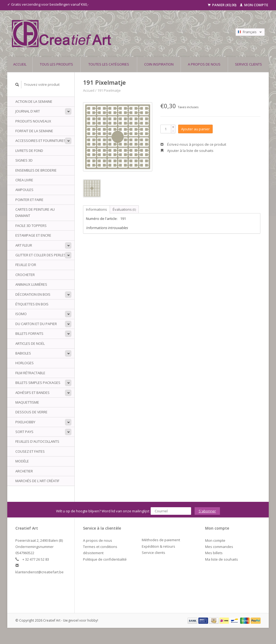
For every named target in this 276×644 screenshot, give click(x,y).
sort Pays (24, 432)
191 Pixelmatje (109, 90)
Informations (96, 209)
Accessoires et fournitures (41, 141)
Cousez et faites (30, 451)
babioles (23, 353)
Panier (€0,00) (222, 5)
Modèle (22, 461)
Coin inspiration (159, 64)
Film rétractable (30, 373)
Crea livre (24, 180)
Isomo (21, 314)
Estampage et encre (33, 235)
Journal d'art (28, 111)
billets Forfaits (29, 333)
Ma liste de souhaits (222, 559)
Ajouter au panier (195, 129)
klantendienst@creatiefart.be (39, 572)
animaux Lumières (31, 284)
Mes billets (214, 553)
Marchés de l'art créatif (37, 481)
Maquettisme (27, 402)
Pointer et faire (29, 200)
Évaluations (124, 209)
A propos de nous (204, 64)
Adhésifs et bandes (32, 393)
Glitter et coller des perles (41, 255)
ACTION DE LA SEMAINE (34, 101)
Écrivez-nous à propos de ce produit (193, 144)
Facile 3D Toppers (31, 226)
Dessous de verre (31, 412)
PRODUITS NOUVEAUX (33, 121)
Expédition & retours (158, 546)
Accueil (20, 64)
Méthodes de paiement (161, 540)
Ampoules (24, 190)
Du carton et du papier (36, 324)
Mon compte (254, 5)
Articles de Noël (30, 343)
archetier (24, 471)
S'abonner (207, 511)
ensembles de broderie (36, 170)
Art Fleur (24, 245)
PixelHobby (25, 422)
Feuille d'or (26, 265)
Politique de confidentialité (105, 559)
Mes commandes (219, 547)
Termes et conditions (100, 547)
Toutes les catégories (109, 64)
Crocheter (25, 275)
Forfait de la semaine (34, 131)
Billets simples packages (38, 383)
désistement (93, 553)
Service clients (249, 64)
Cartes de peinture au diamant (35, 212)
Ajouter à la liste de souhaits (187, 151)
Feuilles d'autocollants (37, 441)
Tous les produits (56, 64)
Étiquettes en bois (32, 304)
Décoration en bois (33, 294)
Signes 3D (24, 160)
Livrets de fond (29, 151)
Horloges (25, 363)
